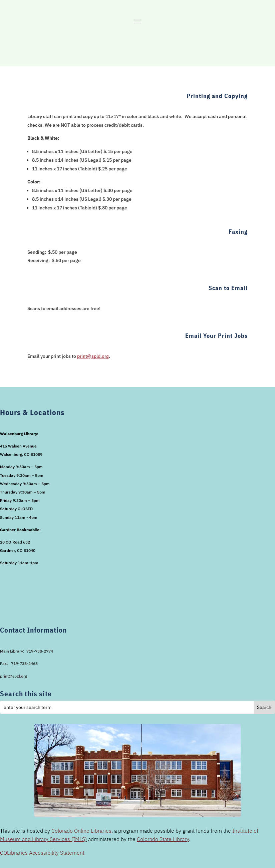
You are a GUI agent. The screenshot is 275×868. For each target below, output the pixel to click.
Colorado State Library (163, 839)
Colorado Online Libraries (81, 831)
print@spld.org (93, 356)
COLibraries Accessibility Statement (42, 853)
